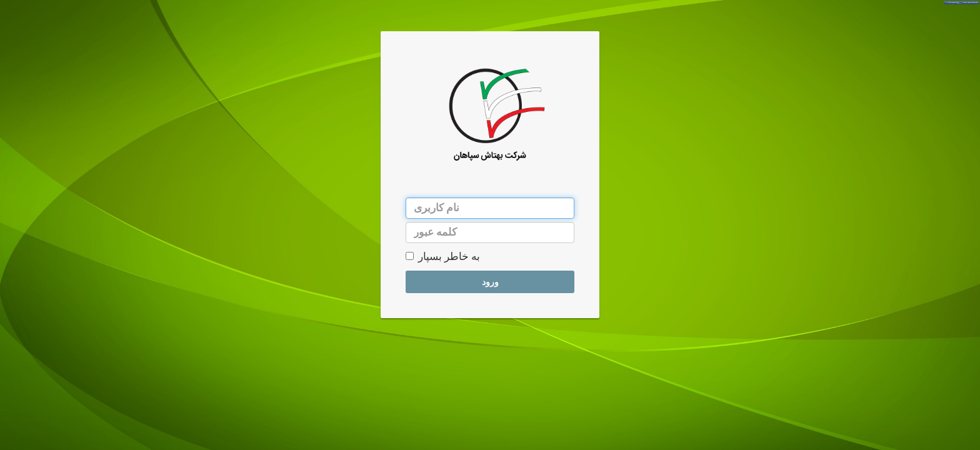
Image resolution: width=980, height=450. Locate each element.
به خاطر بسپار (443, 257)
